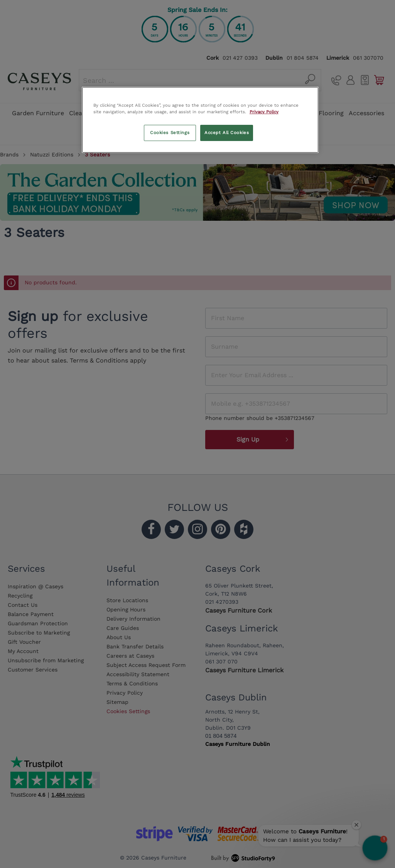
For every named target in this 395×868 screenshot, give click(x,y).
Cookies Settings (170, 133)
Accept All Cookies (227, 133)
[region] (200, 120)
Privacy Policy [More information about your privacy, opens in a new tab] (264, 112)
